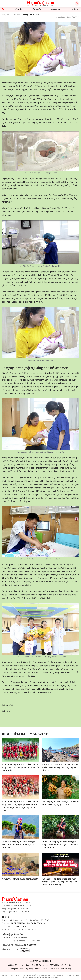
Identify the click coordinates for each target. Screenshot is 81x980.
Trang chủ (6, 15)
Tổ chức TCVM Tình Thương (60, 969)
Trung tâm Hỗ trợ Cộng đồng (21, 969)
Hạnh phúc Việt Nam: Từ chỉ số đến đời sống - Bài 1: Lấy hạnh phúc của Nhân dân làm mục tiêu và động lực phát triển (20, 806)
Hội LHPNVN (36, 965)
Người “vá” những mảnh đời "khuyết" (20, 879)
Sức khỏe (16, 15)
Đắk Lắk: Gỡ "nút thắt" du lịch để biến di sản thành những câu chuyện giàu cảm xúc (60, 767)
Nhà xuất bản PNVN (64, 965)
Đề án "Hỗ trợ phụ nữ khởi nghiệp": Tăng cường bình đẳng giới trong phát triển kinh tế (60, 845)
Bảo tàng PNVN (49, 965)
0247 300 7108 (30, 945)
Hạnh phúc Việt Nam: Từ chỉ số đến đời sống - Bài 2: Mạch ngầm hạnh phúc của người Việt (21, 767)
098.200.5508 (26, 938)
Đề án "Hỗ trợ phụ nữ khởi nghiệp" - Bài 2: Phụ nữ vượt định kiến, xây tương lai (19, 845)
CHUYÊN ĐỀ (74, 9)
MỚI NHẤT (18, 9)
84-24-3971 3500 (18, 923)
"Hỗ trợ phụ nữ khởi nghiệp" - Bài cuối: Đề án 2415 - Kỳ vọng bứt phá (60, 803)
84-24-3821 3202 (38, 923)
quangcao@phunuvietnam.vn (29, 941)
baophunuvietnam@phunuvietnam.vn (22, 929)
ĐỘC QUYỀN (36, 9)
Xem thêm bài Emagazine (25, 734)
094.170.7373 (22, 926)
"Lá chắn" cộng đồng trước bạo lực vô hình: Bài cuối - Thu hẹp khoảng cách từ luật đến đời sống (60, 882)
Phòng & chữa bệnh (31, 15)
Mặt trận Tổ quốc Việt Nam (18, 965)
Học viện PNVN (41, 969)
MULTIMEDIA (55, 9)
